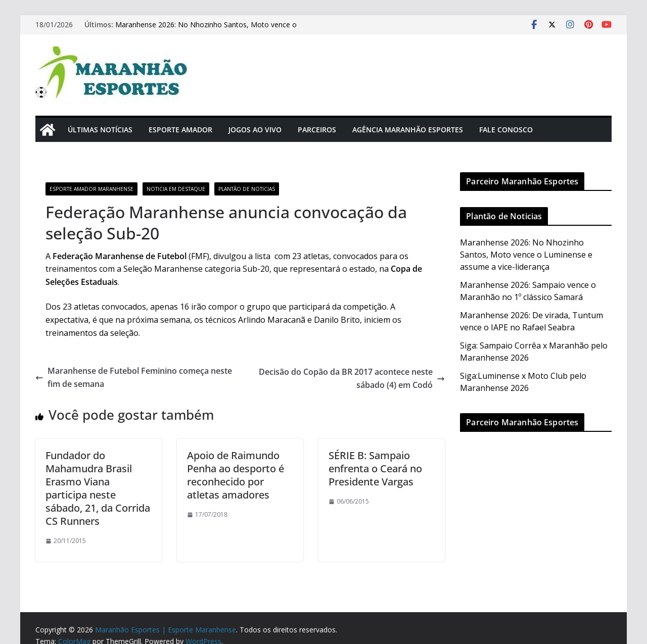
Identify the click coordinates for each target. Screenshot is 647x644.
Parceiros (317, 130)
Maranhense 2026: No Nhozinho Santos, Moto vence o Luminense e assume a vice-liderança (206, 30)
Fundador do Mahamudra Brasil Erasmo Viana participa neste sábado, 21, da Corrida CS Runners (98, 488)
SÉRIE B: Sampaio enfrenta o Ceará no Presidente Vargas (375, 468)
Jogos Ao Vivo (255, 130)
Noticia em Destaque (176, 189)
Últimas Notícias (100, 130)
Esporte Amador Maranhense (91, 189)
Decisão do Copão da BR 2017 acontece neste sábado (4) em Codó (352, 378)
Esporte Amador (180, 130)
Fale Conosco (506, 130)
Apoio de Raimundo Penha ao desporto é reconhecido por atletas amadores (236, 475)
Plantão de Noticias (247, 189)
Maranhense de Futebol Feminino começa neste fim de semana (134, 377)
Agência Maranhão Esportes (408, 130)
